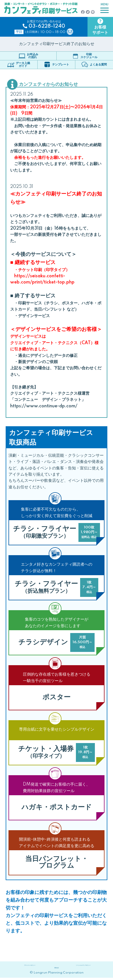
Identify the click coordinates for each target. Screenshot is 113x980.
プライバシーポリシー (30, 966)
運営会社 (57, 969)
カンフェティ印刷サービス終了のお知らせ (57, 44)
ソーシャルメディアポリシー (83, 966)
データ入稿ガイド (19, 65)
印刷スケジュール (85, 56)
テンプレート (56, 64)
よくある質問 (94, 64)
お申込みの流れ (28, 56)
